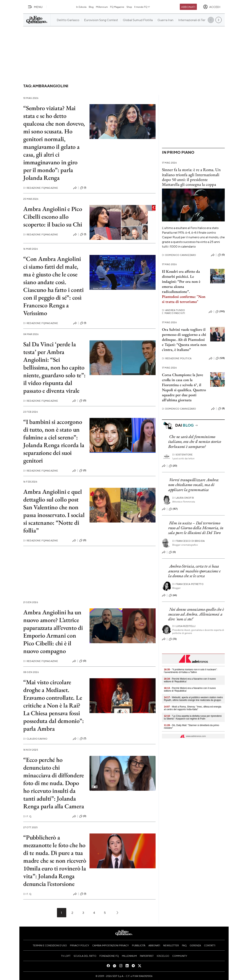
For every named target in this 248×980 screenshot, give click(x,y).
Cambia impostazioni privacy (111, 945)
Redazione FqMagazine (41, 188)
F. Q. (28, 816)
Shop (129, 7)
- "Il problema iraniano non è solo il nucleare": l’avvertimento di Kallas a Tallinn (191, 671)
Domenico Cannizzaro (179, 255)
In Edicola (81, 7)
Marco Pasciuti (174, 313)
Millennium (102, 7)
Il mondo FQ (142, 7)
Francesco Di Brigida (188, 541)
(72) (173, 639)
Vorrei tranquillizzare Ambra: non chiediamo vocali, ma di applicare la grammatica (193, 485)
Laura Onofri (183, 498)
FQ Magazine (117, 7)
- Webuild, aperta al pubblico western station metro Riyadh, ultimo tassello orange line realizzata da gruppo (193, 699)
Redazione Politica (177, 358)
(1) (83, 188)
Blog (91, 7)
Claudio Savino (35, 739)
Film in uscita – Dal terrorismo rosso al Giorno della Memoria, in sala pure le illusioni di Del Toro (196, 528)
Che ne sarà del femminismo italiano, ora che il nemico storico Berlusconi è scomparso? (195, 442)
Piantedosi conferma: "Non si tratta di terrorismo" (184, 299)
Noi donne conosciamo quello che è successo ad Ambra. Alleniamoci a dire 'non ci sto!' (196, 614)
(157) (173, 509)
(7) (83, 739)
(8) (221, 409)
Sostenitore (182, 455)
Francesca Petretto (188, 584)
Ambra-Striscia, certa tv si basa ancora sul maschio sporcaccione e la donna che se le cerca (194, 571)
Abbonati (188, 7)
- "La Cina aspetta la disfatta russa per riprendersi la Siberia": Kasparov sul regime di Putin (193, 717)
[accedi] (212, 7)
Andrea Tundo (173, 310)
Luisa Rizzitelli (184, 626)
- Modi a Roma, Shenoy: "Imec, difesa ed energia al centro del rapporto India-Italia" (193, 708)
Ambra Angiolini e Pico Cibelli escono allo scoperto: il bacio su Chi (53, 217)
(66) (173, 595)
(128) (220, 358)
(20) (173, 466)
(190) (220, 312)
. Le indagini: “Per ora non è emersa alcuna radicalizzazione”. (181, 284)
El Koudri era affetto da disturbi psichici (181, 274)
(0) (83, 401)
